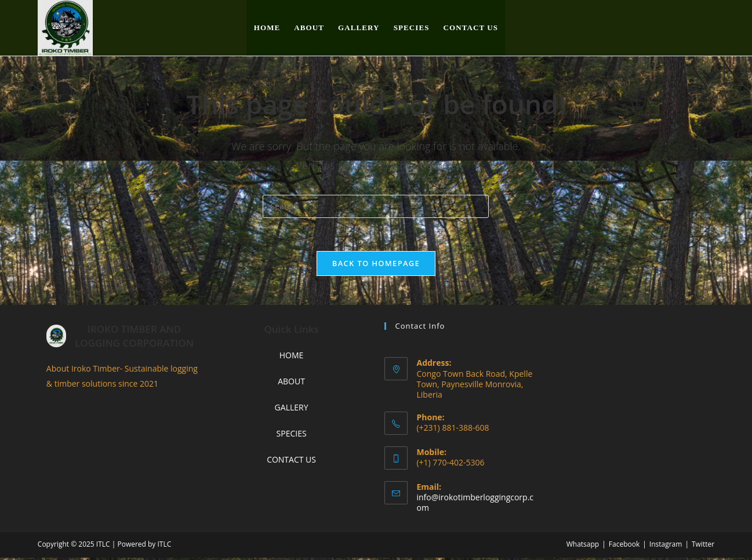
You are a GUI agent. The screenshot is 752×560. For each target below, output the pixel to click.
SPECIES (292, 435)
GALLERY (292, 409)
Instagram (666, 546)
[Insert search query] (376, 206)
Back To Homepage (376, 265)
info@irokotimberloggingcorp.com (475, 504)
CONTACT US (291, 462)
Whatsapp (583, 546)
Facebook (624, 546)
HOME (292, 357)
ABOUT (291, 383)
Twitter (703, 546)
